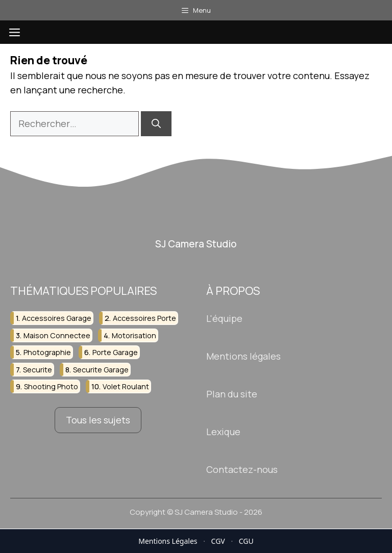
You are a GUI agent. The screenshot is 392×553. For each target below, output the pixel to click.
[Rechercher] (156, 124)
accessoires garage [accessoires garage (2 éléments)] (57, 319)
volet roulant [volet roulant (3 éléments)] (126, 386)
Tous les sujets (98, 420)
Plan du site (232, 394)
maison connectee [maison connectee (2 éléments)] (57, 335)
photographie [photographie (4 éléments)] (47, 352)
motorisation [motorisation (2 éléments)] (134, 335)
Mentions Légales (168, 541)
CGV (218, 541)
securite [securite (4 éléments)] (38, 370)
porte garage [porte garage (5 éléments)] (115, 352)
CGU (246, 541)
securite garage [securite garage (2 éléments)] (101, 370)
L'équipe (224, 319)
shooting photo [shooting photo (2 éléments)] (51, 386)
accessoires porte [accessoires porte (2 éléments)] (144, 319)
